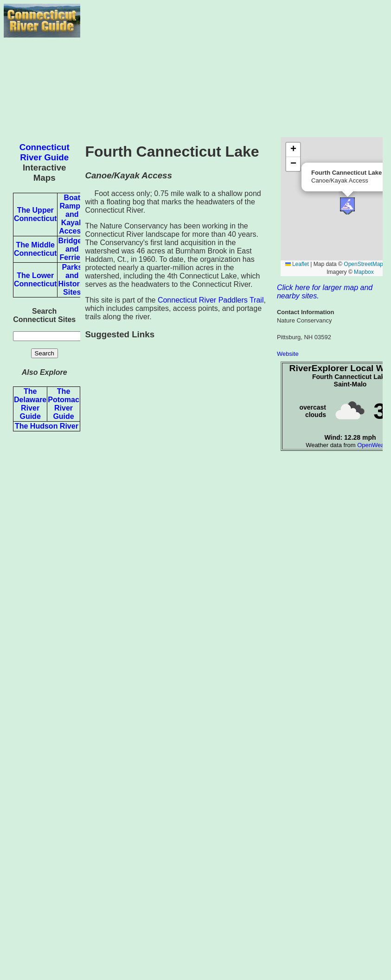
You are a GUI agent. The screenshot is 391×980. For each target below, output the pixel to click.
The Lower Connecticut (35, 280)
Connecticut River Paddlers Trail (211, 300)
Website (288, 354)
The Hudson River (47, 426)
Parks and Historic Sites (72, 280)
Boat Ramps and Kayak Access (72, 214)
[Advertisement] (234, 69)
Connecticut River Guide (45, 152)
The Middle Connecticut (35, 249)
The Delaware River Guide (30, 404)
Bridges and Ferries (72, 249)
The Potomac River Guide (64, 404)
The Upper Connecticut (35, 214)
